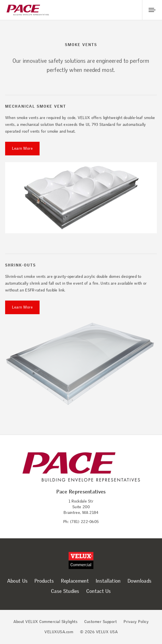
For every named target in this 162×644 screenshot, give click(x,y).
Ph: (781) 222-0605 (81, 522)
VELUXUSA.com (59, 632)
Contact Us (99, 591)
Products (44, 581)
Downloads (140, 581)
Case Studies (65, 591)
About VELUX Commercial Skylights (45, 622)
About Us (17, 581)
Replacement (75, 581)
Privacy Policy (136, 622)
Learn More (22, 148)
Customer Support (101, 622)
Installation (108, 581)
